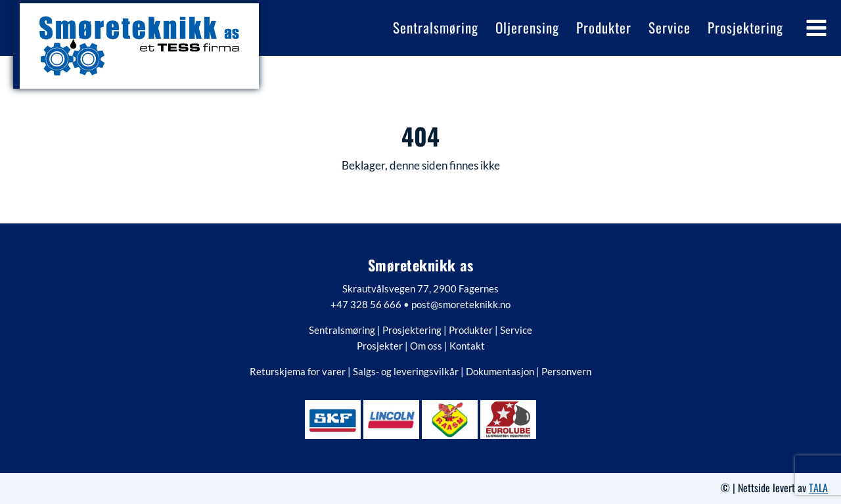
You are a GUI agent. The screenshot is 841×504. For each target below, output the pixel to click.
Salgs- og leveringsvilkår (406, 371)
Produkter (471, 330)
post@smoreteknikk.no (461, 304)
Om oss (426, 346)
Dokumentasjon (500, 371)
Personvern (566, 371)
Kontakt (467, 346)
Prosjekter (380, 346)
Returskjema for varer (298, 371)
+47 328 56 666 (366, 304)
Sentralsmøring (342, 330)
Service (516, 330)
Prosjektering (412, 330)
